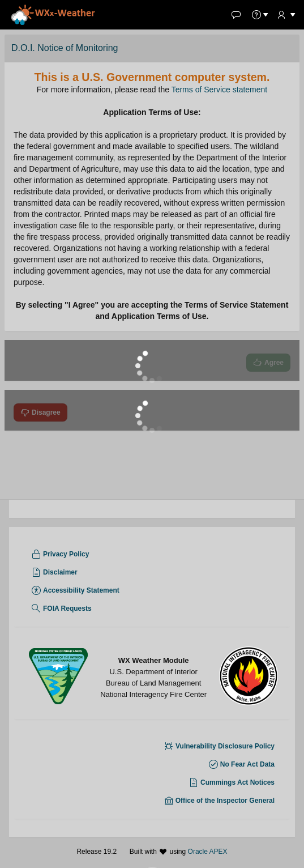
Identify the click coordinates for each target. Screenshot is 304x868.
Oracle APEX (208, 852)
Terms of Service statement (220, 90)
